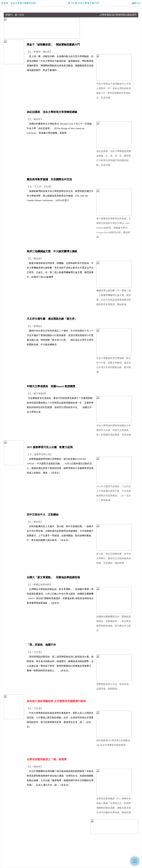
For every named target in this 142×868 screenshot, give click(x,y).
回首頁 (5, 3)
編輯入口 (136, 3)
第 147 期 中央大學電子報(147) (84, 3)
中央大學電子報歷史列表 (23, 3)
